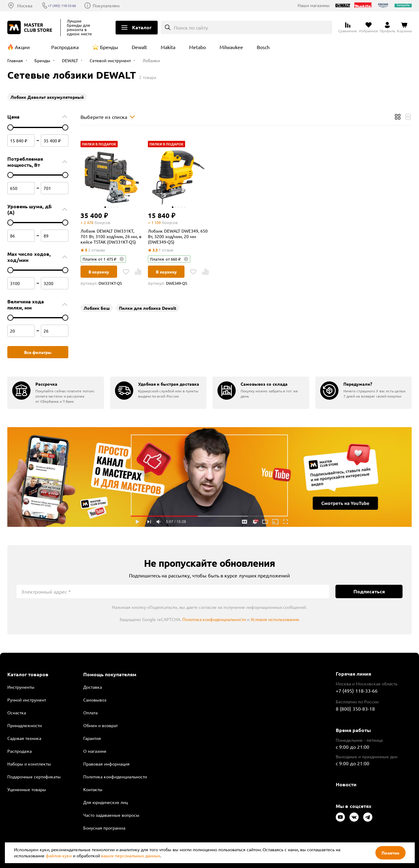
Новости (346, 784)
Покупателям (118, 5)
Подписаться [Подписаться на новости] (369, 591)
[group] (56, 393)
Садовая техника (24, 738)
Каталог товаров (28, 674)
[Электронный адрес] (173, 591)
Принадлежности (25, 725)
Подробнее (210, 477)
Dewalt (139, 47)
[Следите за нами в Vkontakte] (354, 817)
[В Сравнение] (138, 272)
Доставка (93, 687)
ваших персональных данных (131, 855)
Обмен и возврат (100, 725)
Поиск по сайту (191, 27)
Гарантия (92, 738)
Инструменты (21, 687)
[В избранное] (126, 272)
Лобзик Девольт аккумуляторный (47, 97)
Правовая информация (106, 764)
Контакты (93, 789)
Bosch (263, 47)
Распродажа (65, 47)
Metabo (197, 47)
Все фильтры (38, 352)
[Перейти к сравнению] (348, 27)
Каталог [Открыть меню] (142, 27)
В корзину (99, 272)
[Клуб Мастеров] (31, 27)
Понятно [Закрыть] (390, 853)
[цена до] (65, 127)
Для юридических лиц (106, 802)
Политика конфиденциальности (214, 619)
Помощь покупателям (110, 674)
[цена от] (10, 127)
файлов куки (59, 855)
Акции (22, 47)
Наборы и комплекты (29, 764)
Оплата (90, 713)
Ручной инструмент (27, 700)
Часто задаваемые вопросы (111, 815)
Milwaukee (231, 47)
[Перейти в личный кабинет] (387, 27)
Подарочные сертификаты (34, 777)
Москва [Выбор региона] (25, 5)
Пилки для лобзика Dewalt (148, 308)
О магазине (95, 751)
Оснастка (17, 713)
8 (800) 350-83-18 (355, 709)
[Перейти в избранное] (369, 27)
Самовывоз (95, 700)
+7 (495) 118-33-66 (69, 5)
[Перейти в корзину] (404, 27)
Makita (168, 47)
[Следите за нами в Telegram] (368, 817)
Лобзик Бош (97, 308)
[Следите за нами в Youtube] (340, 817)
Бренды (109, 47)
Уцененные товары (27, 789)
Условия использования (275, 619)
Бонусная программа (104, 828)
